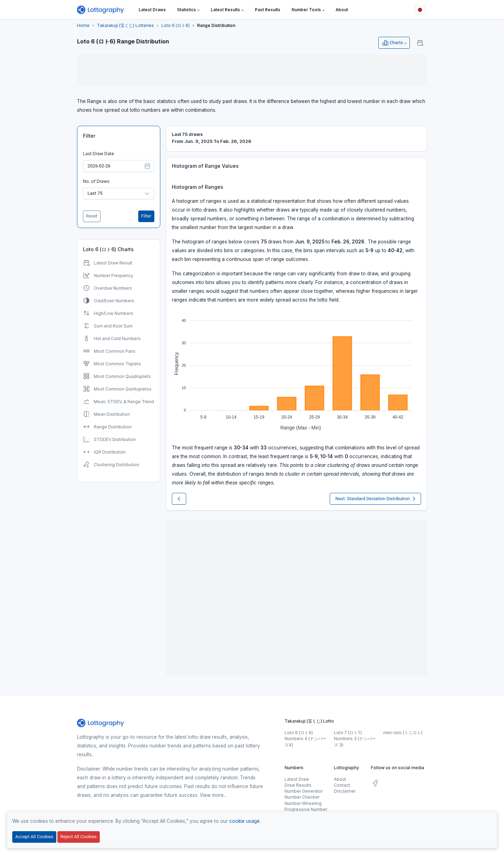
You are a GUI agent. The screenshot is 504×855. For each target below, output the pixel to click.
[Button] (420, 10)
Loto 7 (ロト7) (348, 733)
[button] (188, 10)
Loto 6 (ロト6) (176, 25)
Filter (89, 136)
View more (212, 795)
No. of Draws (96, 181)
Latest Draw (297, 779)
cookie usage (244, 821)
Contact (342, 785)
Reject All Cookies (78, 837)
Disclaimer (345, 791)
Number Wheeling (303, 803)
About (340, 779)
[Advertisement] (252, 70)
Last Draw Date (99, 154)
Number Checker (302, 797)
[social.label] (375, 784)
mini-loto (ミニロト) (403, 733)
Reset (92, 216)
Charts (392, 43)
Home (83, 25)
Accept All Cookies (34, 837)
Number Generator (304, 791)
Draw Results (298, 785)
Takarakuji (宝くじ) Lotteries (125, 25)
